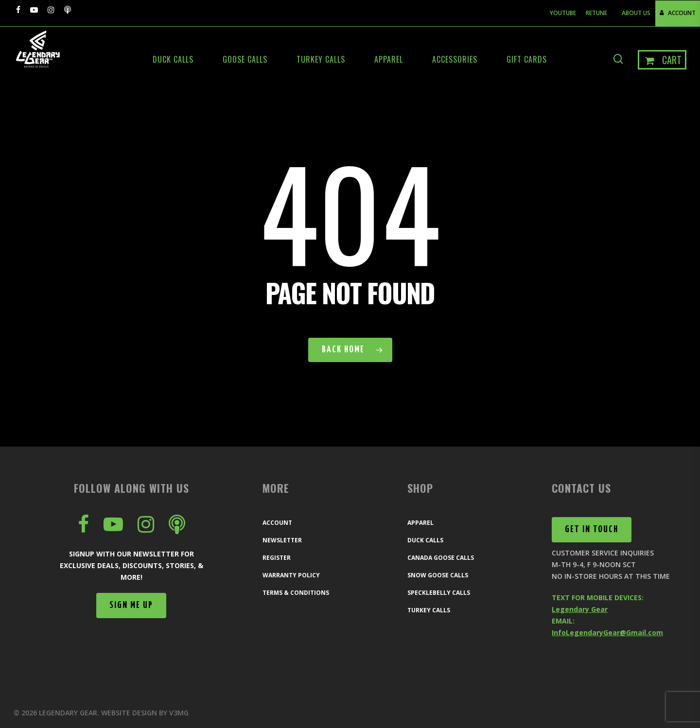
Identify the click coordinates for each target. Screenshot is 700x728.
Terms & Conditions (296, 593)
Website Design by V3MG (145, 713)
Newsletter (282, 540)
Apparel (420, 523)
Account (277, 523)
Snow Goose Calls (438, 575)
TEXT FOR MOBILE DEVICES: (598, 598)
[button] (131, 606)
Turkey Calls (429, 610)
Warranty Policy (291, 575)
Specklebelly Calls (439, 593)
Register (277, 558)
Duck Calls (425, 540)
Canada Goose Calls (441, 558)
